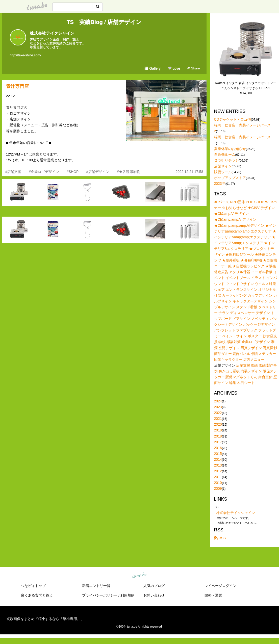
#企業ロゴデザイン (44, 172)
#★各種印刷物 (129, 172)
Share (193, 68)
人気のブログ (154, 586)
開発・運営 (213, 595)
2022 (218, 413)
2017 (218, 442)
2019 (218, 430)
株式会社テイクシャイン (52, 33)
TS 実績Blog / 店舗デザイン (104, 22)
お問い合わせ (154, 595)
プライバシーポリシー (100, 595)
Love (174, 68)
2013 (218, 465)
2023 (218, 407)
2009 (218, 488)
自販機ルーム (225, 154)
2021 (218, 419)
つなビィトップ (33, 586)
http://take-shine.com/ (26, 55)
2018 (218, 436)
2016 (218, 448)
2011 (218, 477)
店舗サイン (223, 166)
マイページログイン (220, 586)
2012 (218, 471)
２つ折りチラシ (226, 160)
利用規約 (128, 595)
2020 (218, 424)
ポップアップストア (230, 178)
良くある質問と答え (37, 595)
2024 (218, 401)
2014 (218, 459)
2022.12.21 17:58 (189, 172)
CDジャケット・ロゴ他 (233, 119)
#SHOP (73, 172)
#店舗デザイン (98, 172)
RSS (220, 538)
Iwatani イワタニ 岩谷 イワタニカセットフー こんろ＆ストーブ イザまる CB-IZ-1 (246, 86)
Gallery (153, 68)
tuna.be (139, 575)
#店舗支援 (13, 172)
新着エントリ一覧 (96, 586)
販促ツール (223, 172)
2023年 (220, 184)
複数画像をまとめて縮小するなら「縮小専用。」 (45, 619)
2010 (218, 483)
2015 (218, 454)
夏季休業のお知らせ (230, 149)
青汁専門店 (20, 86)
